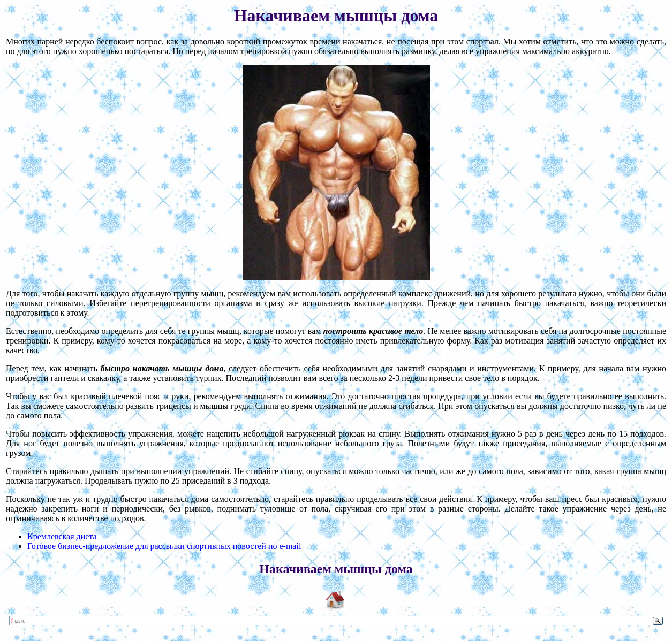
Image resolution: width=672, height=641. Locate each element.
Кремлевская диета (62, 536)
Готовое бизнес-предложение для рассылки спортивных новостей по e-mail (164, 546)
